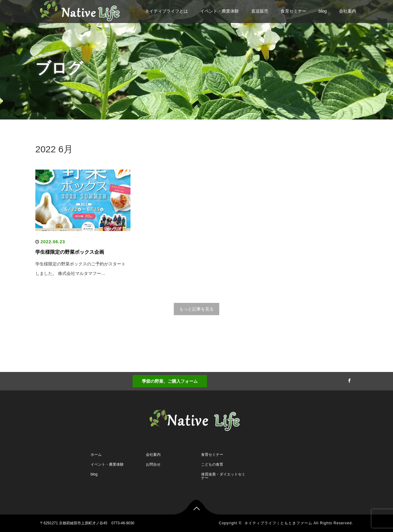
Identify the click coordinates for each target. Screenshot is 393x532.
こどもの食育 (212, 464)
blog (323, 11)
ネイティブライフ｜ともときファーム (278, 523)
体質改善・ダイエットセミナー (223, 476)
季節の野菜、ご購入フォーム (170, 381)
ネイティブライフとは (166, 11)
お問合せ (153, 464)
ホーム (96, 455)
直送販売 (260, 11)
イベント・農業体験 (220, 11)
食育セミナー (294, 11)
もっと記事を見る (196, 309)
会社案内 (348, 11)
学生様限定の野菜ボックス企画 (70, 252)
